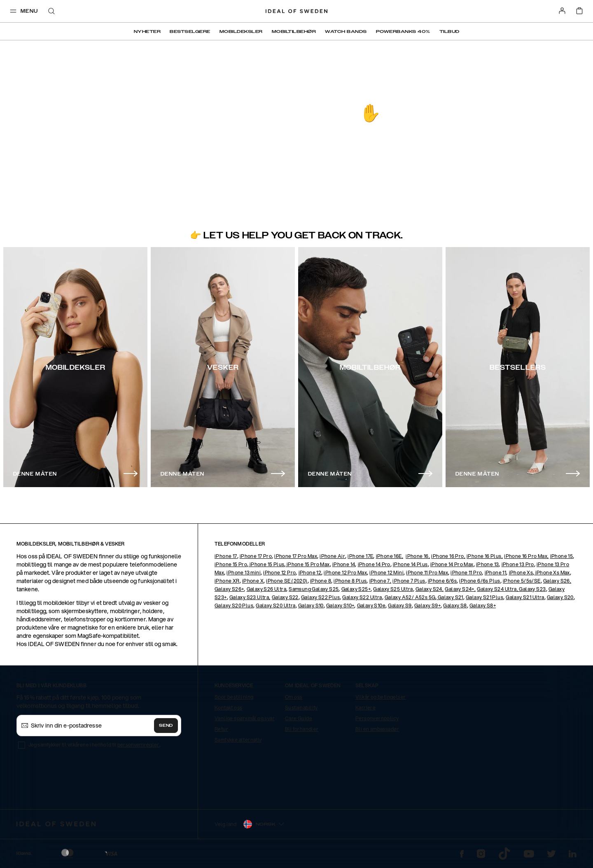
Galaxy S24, (430, 589)
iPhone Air (332, 556)
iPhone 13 (488, 564)
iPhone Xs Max (552, 573)
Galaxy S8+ (483, 605)
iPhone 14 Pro (374, 564)
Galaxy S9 (400, 605)
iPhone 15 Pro (231, 564)
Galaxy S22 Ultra (362, 597)
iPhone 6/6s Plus (480, 581)
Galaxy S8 (455, 605)
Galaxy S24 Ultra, (497, 589)
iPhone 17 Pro (256, 556)
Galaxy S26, (557, 581)
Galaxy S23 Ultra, (250, 597)
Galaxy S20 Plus (234, 605)
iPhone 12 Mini (386, 573)
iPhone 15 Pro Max (307, 564)
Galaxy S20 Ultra (275, 605)
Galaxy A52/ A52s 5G (410, 597)
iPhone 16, (418, 556)
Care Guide (299, 718)
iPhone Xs (521, 573)
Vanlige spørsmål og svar (245, 718)
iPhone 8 (321, 581)
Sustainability (301, 708)
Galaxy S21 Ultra (525, 597)
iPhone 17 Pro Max (296, 556)
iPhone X (253, 581)
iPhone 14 (344, 564)
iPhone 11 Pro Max (427, 573)
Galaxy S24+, (460, 589)
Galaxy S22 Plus (320, 597)
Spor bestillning (234, 697)
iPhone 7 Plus (409, 581)
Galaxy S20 (560, 597)
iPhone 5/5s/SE (522, 581)
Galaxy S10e (371, 605)
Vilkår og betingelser (381, 697)
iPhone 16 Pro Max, (526, 556)
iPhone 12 (310, 573)
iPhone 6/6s (442, 581)
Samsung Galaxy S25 (314, 589)
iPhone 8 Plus (350, 581)
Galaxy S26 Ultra (266, 589)
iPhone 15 (562, 556)
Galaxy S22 (285, 597)
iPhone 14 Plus (410, 564)
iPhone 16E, (390, 556)
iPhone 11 (496, 573)
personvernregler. (139, 745)
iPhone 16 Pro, (448, 556)
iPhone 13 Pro (518, 564)
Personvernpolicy (377, 718)
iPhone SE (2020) (287, 581)
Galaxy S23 (532, 589)
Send (166, 726)
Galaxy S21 (450, 597)
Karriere (365, 708)
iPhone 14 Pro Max (452, 564)
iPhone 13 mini (244, 573)
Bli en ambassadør (377, 729)
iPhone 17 (226, 556)
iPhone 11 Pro (466, 573)
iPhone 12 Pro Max (345, 573)
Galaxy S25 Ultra (393, 589)
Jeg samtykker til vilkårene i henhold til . (95, 745)
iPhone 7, (381, 581)
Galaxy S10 (311, 605)
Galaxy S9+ (427, 605)
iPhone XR (227, 581)
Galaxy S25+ (356, 589)
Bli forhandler (302, 729)
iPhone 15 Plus (266, 564)
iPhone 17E (360, 556)
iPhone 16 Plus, (485, 556)
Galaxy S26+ (229, 589)
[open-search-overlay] (51, 12)
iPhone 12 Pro (279, 573)
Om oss (294, 697)
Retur (221, 729)
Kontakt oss (228, 708)
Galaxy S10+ (340, 605)
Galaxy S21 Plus (484, 597)
